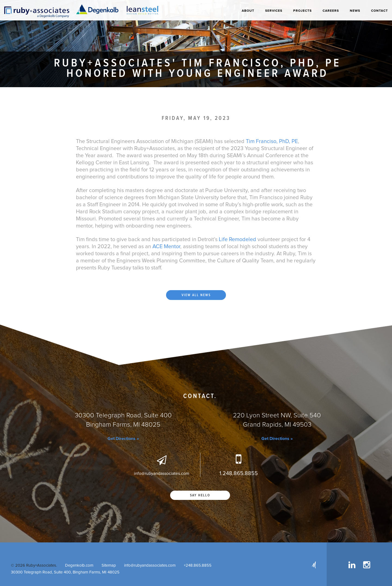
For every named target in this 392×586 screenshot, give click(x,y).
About (248, 11)
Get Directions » (123, 439)
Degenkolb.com (79, 565)
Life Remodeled (237, 239)
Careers (331, 11)
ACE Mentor (166, 247)
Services (274, 11)
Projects (302, 11)
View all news (196, 295)
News (355, 11)
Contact (379, 11)
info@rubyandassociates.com (150, 565)
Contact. (200, 396)
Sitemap (109, 565)
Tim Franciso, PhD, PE (272, 141)
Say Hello (200, 495)
